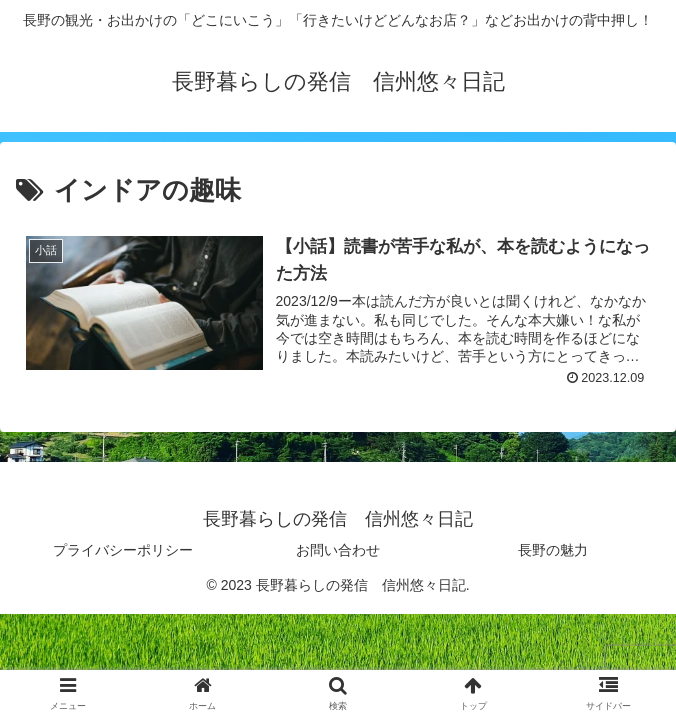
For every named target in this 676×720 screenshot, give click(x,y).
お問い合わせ (338, 550)
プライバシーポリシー (123, 550)
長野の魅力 (553, 550)
